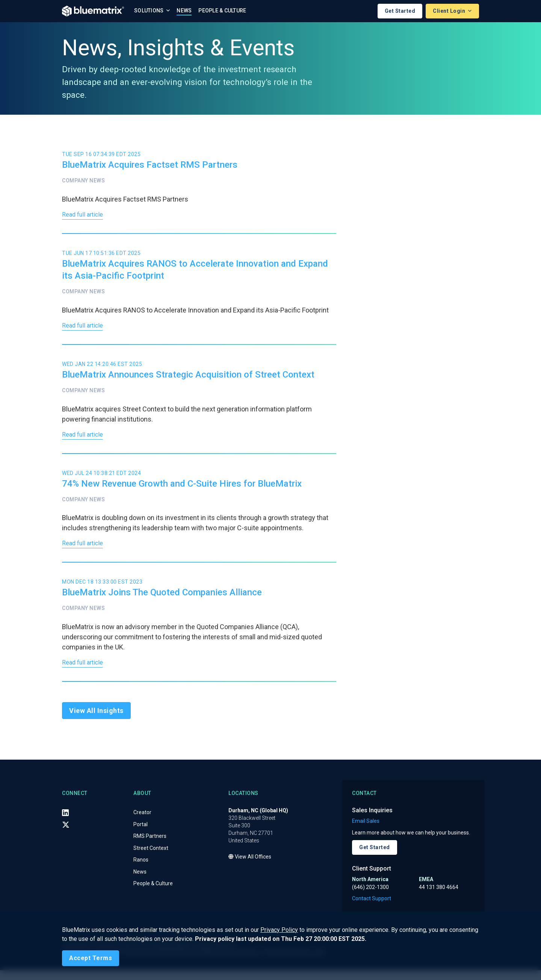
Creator (142, 822)
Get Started (400, 11)
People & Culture (222, 11)
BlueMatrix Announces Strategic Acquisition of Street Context (188, 378)
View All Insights (96, 720)
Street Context (151, 857)
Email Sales (366, 831)
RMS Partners (150, 845)
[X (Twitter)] (66, 834)
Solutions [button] (150, 11)
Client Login (450, 11)
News (184, 11)
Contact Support (372, 908)
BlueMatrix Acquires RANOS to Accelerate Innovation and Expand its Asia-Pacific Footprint (195, 272)
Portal (141, 834)
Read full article (85, 216)
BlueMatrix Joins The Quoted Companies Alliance (162, 600)
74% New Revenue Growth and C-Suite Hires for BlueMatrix (182, 489)
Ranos (141, 869)
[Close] (91, 958)
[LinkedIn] (65, 822)
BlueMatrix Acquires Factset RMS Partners (150, 165)
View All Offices (250, 866)
